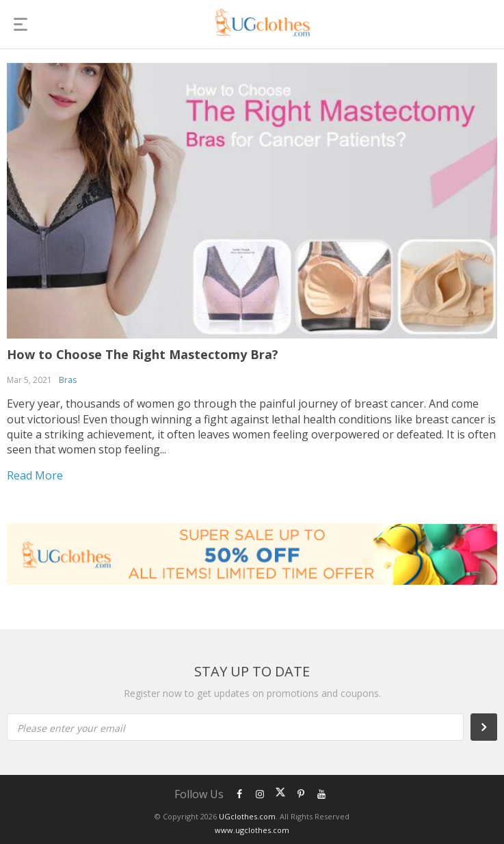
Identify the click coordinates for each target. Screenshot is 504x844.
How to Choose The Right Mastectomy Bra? (143, 354)
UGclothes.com (247, 816)
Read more (35, 475)
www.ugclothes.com (252, 830)
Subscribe (491, 727)
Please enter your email (71, 728)
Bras (68, 380)
